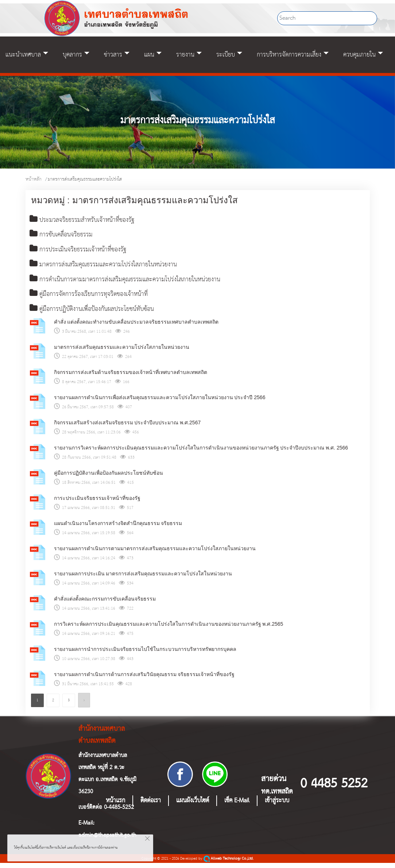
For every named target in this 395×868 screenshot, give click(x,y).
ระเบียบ (226, 55)
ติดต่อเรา (151, 806)
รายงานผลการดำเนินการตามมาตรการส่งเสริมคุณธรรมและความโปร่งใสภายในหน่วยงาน (155, 553)
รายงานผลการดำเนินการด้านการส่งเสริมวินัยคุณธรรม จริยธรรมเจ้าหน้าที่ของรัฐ (144, 679)
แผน (149, 55)
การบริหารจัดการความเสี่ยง (289, 55)
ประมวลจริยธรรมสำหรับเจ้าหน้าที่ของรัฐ (89, 221)
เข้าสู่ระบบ (277, 806)
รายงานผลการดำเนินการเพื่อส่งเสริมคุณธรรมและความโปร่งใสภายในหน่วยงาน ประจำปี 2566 (160, 402)
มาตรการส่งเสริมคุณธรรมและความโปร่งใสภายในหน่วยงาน (113, 267)
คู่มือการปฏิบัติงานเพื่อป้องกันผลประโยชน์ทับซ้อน (100, 314)
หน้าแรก (115, 806)
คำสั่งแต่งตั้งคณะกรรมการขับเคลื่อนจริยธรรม (105, 604)
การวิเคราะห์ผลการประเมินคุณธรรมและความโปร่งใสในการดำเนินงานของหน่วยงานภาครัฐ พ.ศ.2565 (169, 629)
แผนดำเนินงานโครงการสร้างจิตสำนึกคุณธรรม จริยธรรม (118, 528)
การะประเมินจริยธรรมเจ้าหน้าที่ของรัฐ (97, 503)
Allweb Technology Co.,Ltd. (229, 864)
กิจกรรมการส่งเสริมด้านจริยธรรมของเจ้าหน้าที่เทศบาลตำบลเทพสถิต (131, 377)
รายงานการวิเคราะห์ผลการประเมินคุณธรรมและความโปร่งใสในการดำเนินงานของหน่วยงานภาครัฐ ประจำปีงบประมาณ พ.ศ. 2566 (201, 453)
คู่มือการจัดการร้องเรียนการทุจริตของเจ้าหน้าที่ (96, 298)
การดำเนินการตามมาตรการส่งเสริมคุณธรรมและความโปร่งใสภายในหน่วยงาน (137, 283)
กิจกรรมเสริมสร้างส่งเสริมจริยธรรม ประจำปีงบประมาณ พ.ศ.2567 (127, 428)
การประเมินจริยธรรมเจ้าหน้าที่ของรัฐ (84, 252)
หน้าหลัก (34, 179)
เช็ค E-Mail (237, 806)
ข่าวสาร (113, 55)
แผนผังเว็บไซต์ (193, 806)
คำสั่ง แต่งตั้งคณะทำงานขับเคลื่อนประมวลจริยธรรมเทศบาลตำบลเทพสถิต (136, 327)
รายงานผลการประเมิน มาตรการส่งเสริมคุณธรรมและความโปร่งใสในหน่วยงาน (143, 579)
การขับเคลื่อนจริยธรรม (65, 236)
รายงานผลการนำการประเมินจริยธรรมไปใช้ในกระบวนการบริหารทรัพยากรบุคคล (145, 654)
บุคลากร (72, 55)
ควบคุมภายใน (359, 55)
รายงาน (185, 55)
